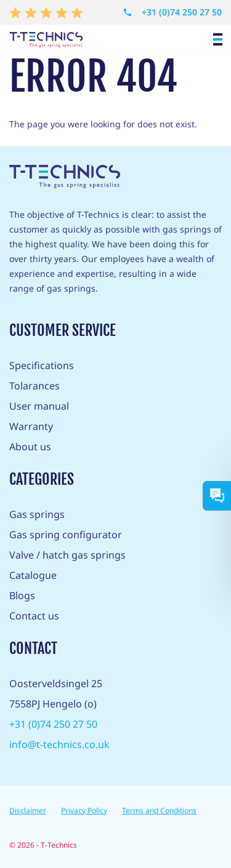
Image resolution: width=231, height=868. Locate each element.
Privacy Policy (84, 810)
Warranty (31, 426)
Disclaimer (28, 810)
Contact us (34, 616)
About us (30, 447)
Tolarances (34, 386)
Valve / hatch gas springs (67, 555)
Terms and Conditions (159, 810)
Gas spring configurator (66, 535)
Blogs (22, 595)
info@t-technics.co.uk (59, 744)
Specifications (42, 365)
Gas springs (37, 514)
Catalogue (33, 575)
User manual (39, 406)
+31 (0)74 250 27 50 (172, 12)
